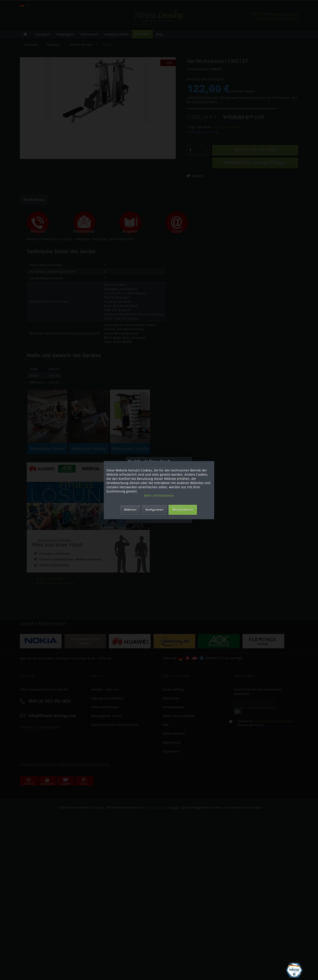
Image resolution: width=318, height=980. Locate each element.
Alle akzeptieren (183, 510)
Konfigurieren (154, 510)
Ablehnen (130, 510)
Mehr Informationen (159, 495)
